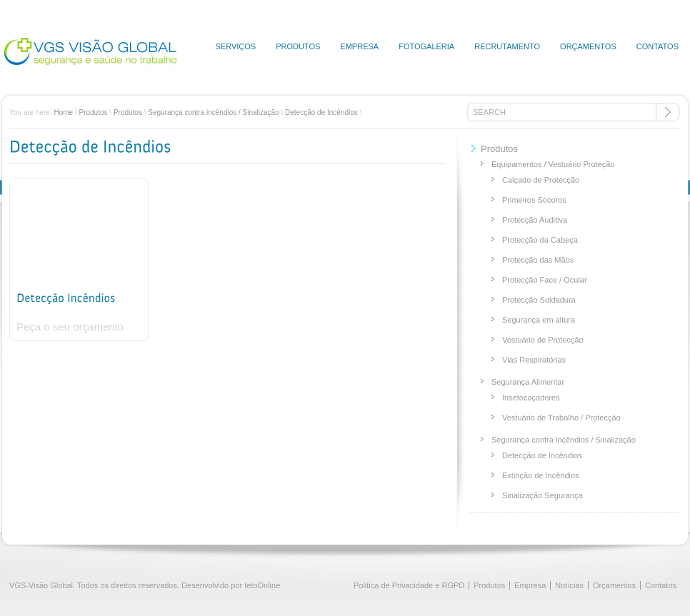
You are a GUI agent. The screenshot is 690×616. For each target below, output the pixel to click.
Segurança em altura (539, 320)
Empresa (359, 46)
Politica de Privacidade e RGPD (409, 585)
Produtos (298, 46)
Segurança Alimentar (528, 382)
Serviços (236, 46)
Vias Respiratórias (534, 360)
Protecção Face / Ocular (545, 280)
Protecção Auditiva (535, 220)
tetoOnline (262, 585)
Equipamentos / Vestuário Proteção (553, 164)
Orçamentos (588, 46)
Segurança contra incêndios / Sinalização (213, 112)
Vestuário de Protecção (543, 340)
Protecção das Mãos (538, 260)
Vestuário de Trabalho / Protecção (561, 418)
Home (63, 112)
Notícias (569, 585)
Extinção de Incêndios (541, 475)
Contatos (657, 46)
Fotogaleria (426, 46)
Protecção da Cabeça (540, 240)
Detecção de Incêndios (321, 112)
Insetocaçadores (531, 398)
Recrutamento (507, 46)
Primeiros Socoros (534, 200)
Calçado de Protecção (541, 180)
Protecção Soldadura (539, 300)
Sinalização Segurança (542, 495)
